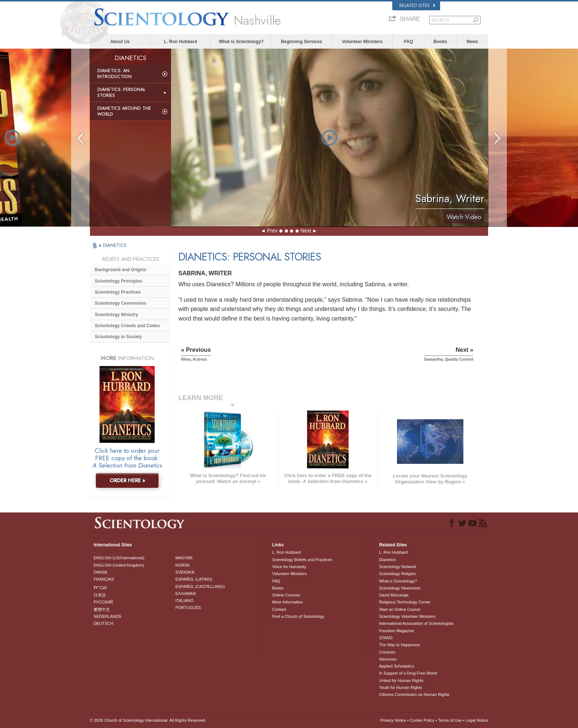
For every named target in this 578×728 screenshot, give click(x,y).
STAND (386, 638)
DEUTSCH (103, 623)
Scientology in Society (118, 337)
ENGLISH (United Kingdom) (119, 565)
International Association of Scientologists (416, 623)
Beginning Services (301, 42)
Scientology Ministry (116, 315)
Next (306, 231)
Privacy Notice (393, 720)
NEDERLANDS (107, 616)
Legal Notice (477, 720)
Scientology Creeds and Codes (127, 326)
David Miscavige (394, 595)
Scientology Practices (118, 292)
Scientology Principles (119, 281)
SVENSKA (185, 572)
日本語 (100, 595)
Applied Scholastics (396, 666)
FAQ (409, 42)
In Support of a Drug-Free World (408, 673)
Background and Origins (121, 270)
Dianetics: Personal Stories (121, 92)
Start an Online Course (400, 609)
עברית (100, 587)
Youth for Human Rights (400, 687)
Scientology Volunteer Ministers (407, 616)
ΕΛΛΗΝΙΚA (186, 594)
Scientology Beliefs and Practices (302, 560)
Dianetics (387, 560)
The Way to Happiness (399, 645)
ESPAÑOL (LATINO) (194, 579)
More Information (287, 602)
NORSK (183, 565)
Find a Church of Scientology (298, 616)
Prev (272, 231)
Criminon (387, 652)
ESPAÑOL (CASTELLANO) (200, 587)
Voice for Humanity (289, 567)
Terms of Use (450, 720)
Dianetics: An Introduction (114, 74)
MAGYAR (184, 558)
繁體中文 (102, 609)
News (472, 42)
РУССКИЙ (103, 602)
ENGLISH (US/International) (119, 558)
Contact (279, 609)
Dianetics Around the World (124, 111)
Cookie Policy (422, 720)
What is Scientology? (241, 42)
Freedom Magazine (396, 631)
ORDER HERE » (127, 480)
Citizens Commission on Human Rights (414, 694)
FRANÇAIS (104, 579)
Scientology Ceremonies (121, 303)
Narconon (388, 659)
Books (440, 42)
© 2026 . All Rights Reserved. (148, 720)
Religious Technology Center (405, 602)
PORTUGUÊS (188, 608)
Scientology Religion (397, 574)
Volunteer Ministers (362, 42)
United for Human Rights (401, 680)
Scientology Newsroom (400, 588)
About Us (120, 42)
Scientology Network (397, 567)
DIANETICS (115, 245)
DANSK (101, 572)
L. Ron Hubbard (181, 42)
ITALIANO (184, 601)
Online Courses (286, 595)
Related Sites (417, 6)
